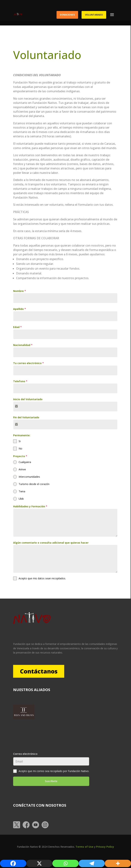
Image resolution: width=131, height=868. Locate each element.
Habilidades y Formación (30, 506)
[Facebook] (13, 863)
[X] (39, 863)
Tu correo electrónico (28, 363)
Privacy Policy (105, 847)
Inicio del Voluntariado (28, 399)
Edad (17, 327)
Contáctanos (41, 671)
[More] (118, 863)
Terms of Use (84, 847)
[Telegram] (92, 863)
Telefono (20, 381)
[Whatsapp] (65, 863)
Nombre (20, 291)
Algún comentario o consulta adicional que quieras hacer (51, 543)
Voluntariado (94, 15)
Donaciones (67, 15)
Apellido (20, 309)
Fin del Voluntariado (26, 417)
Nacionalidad (23, 345)
